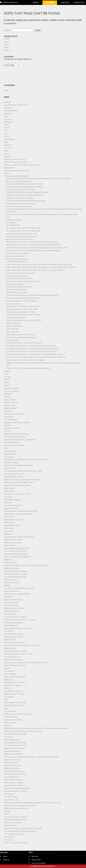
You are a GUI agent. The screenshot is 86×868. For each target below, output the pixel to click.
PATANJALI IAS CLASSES (14, 608)
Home (36, 3)
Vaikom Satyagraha (11, 568)
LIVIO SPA (8, 411)
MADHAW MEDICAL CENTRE (15, 651)
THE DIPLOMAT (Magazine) (15, 437)
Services (7, 173)
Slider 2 (7, 47)
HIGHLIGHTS (9, 671)
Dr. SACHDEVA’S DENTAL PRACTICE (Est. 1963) (23, 471)
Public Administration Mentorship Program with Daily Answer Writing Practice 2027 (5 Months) (41, 267)
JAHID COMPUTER (11, 740)
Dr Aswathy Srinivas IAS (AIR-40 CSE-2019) (24, 315)
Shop (6, 374)
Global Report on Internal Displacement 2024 (21, 511)
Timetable (8, 394)
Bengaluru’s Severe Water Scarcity (17, 485)
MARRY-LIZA (9, 680)
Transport (8, 397)
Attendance (8, 108)
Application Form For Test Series (16, 105)
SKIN (6, 700)
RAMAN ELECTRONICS (13, 754)
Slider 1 (7, 50)
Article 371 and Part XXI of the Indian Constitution (23, 480)
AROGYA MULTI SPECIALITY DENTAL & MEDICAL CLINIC (26, 460)
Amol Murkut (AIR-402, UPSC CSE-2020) (22, 309)
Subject (7, 382)
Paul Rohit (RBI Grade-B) (16, 317)
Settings (7, 371)
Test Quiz (8, 725)
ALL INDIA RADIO (11, 420)
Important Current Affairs (13, 720)
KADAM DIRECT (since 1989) (15, 743)
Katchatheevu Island (12, 525)
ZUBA (6, 708)
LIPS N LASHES (10, 674)
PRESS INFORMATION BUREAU (17, 434)
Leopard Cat (9, 531)
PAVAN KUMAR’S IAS (12, 611)
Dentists (7, 585)
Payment (7, 156)
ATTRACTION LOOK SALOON (16, 574)
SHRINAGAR (9, 697)
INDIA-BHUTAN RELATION (14, 520)
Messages (8, 145)
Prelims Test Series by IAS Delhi (16, 843)
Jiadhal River (9, 522)
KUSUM (7, 811)
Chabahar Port (10, 491)
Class (6, 116)
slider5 (7, 39)
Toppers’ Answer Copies (14, 284)
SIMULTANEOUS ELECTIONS (16, 551)
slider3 (7, 44)
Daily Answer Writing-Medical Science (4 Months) (25, 187)
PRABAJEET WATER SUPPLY (16, 820)
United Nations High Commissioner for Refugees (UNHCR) (26, 565)
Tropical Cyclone (10, 563)
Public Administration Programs (17, 259)
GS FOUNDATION (11, 605)
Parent (7, 154)
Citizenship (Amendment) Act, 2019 (17, 494)
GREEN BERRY (10, 451)
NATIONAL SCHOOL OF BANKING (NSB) (20, 831)
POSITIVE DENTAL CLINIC (14, 474)
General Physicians (11, 591)
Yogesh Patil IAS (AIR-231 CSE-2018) (21, 335)
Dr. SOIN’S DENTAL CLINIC (15, 643)
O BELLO (8, 688)
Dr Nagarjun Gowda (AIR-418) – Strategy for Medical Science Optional (33, 349)
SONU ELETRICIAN (12, 777)
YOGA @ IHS (9, 457)
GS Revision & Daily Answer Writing (19, 206)
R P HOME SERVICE (12, 657)
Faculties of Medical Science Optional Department (25, 195)
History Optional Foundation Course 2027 (20, 806)
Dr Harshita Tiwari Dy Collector (16, 617)
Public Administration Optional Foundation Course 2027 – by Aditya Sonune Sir (36, 270)
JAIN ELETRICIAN (11, 763)
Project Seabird (10, 545)
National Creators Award (13, 540)
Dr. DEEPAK (9, 631)
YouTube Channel (12, 340)
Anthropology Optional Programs (17, 176)
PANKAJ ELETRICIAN (12, 765)
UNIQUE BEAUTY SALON (14, 705)
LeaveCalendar (10, 139)
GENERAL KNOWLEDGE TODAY (17, 423)
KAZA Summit (9, 528)
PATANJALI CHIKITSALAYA (14, 637)
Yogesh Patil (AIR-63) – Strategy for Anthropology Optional (28, 368)
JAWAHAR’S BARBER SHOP (15, 577)
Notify (6, 151)
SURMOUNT (9, 837)
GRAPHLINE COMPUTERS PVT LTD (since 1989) (23, 731)
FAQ (6, 131)
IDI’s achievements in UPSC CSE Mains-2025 (23, 231)
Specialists (8, 597)
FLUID (6, 448)
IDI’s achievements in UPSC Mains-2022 (21, 234)
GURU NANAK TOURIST (14, 780)
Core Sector (9, 497)
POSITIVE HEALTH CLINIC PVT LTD (18, 654)
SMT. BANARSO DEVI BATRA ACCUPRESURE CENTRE (26, 663)
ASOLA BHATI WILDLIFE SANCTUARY (19, 482)
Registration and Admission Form (16, 171)
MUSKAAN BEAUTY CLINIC (15, 683)
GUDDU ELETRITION (12, 760)
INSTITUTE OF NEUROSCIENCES (17, 788)
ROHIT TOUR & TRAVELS (14, 783)
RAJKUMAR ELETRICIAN (14, 771)
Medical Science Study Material (17, 253)
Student (7, 380)
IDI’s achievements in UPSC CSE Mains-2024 (23, 228)
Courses (50, 3)
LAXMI (7, 814)
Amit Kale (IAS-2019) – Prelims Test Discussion (24, 343)
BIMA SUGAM (9, 488)
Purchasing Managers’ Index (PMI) (17, 548)
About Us (65, 3)
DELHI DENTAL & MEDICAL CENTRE (18, 465)
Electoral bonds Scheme (13, 505)
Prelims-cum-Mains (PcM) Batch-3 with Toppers (22, 165)
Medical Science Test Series (17, 292)
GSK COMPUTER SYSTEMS (15, 734)
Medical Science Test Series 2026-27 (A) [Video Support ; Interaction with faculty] (36, 248)
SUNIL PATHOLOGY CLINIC (15, 665)
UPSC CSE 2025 (13, 332)
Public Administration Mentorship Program (22, 301)
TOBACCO (8, 560)
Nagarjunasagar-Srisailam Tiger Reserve (19, 537)
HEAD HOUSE (10, 405)
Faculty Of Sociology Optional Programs (21, 204)
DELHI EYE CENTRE (12, 583)
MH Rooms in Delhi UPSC (15, 256)
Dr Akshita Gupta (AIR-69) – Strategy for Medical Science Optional (31, 346)
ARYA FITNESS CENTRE (14, 445)
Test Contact (9, 840)
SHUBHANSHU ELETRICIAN (15, 774)
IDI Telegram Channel (13, 220)
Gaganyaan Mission (11, 508)
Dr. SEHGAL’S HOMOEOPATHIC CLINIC (19, 588)
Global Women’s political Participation (18, 514)
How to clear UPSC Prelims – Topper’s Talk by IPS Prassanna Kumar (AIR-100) (36, 357)
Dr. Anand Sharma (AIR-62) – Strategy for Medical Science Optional (32, 351)
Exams (7, 128)
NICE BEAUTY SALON (13, 685)
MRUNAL (8, 431)
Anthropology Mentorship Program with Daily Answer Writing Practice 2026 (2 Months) (38, 178)
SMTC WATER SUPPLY (13, 823)
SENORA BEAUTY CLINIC (14, 694)
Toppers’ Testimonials (13, 304)
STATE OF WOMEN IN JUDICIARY (17, 557)
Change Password (11, 111)
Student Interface (10, 723)
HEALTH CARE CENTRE (14, 785)
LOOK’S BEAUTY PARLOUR (15, 677)
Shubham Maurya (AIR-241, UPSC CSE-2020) (24, 320)
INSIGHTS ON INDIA (12, 428)
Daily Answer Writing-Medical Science (19, 181)
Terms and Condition (12, 391)
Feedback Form (10, 711)
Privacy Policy (9, 168)
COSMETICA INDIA (11, 463)
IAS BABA (8, 425)
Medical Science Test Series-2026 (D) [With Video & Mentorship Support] (33, 250)
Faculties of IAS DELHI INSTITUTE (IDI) (20, 190)
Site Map (7, 377)
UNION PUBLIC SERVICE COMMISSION (20, 440)
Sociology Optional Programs (16, 276)
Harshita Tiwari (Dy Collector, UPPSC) (21, 312)
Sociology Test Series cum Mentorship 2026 (23, 281)
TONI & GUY (9, 417)
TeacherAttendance (11, 388)
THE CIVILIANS (10, 614)
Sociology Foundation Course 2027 (19, 278)
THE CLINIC (9, 794)
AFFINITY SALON (11, 402)
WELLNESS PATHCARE (13, 600)
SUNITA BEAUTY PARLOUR (15, 703)
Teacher (7, 385)
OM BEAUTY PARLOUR (13, 691)
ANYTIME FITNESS (12, 442)
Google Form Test (11, 717)
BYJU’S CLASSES (11, 603)
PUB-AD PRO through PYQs (17, 262)
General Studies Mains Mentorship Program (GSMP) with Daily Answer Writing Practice (37, 728)
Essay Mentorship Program (16, 289)
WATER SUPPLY (10, 825)
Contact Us (79, 3)
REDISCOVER (10, 640)
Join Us (7, 136)
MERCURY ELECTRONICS (14, 748)
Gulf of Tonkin (9, 517)
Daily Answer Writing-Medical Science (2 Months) (25, 184)
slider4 (7, 42)
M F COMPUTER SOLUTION (15, 745)
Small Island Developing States (16, 554)
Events (7, 125)
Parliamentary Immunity (13, 543)
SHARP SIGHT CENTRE (13, 660)
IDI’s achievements (13, 225)
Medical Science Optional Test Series (19, 239)
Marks (6, 142)
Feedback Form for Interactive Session (19, 714)
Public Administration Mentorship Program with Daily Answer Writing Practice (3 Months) (39, 264)
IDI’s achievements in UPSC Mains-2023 (21, 237)
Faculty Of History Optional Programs (20, 198)
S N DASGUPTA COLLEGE (14, 834)
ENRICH (7, 668)
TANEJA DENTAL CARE (13, 477)
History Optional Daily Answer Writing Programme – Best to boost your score (33, 803)
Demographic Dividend (13, 500)
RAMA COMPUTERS (12, 751)
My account (8, 148)
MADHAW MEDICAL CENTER (15, 791)
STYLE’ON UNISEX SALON (15, 414)
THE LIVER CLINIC (11, 800)
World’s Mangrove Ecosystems (16, 571)
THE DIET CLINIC (11, 797)
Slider (6, 90)
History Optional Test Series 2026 (16, 808)
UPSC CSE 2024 (13, 329)
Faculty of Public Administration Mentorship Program (26, 201)
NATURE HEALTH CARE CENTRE (17, 594)
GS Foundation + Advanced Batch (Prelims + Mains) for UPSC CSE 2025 (31, 757)
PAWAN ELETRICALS (12, 768)
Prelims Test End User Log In (15, 159)
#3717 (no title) (10, 400)
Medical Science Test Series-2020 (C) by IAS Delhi (23, 828)
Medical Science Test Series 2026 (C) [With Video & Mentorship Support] (33, 245)
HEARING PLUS (10, 648)
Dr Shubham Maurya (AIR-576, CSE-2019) (20, 620)
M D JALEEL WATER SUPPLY (15, 817)
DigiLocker (8, 503)
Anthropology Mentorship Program (19, 287)
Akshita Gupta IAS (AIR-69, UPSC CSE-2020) (23, 306)
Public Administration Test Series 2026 (21, 273)
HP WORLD (9, 737)
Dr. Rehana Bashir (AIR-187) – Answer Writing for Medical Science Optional (34, 354)
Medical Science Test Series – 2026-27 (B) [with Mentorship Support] (32, 242)
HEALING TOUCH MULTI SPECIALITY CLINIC (22, 645)
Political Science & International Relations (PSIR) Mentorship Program (32, 295)
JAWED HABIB (10, 408)
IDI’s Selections (11, 223)
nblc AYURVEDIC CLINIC (14, 634)
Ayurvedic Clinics (10, 580)
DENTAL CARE (10, 468)
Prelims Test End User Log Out (16, 162)
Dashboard (8, 122)
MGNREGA (8, 534)
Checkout (8, 113)
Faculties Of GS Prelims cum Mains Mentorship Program (27, 192)
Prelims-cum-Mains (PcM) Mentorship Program (24, 298)
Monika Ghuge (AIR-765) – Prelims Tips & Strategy (25, 360)
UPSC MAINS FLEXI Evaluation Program (21, 337)
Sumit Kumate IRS (13, 323)
